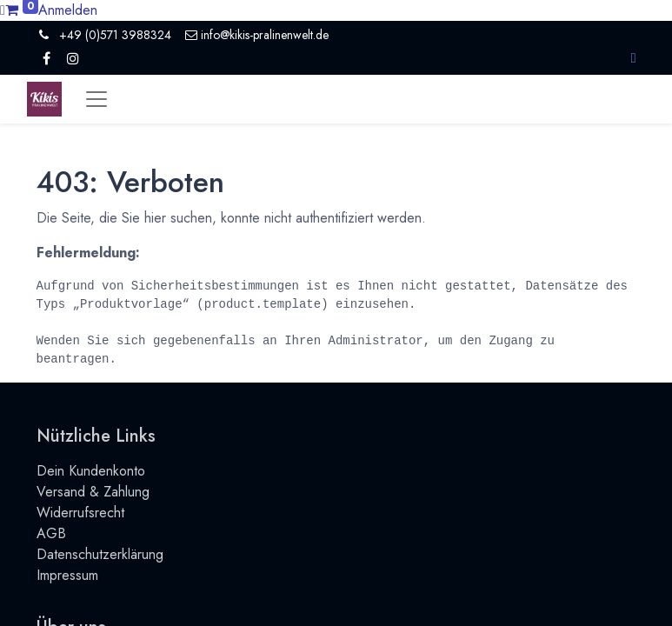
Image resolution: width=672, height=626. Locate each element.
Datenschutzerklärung (100, 554)
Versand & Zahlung (93, 492)
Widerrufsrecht (80, 513)
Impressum (67, 575)
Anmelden (68, 10)
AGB (51, 533)
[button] (634, 58)
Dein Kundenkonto (91, 471)
